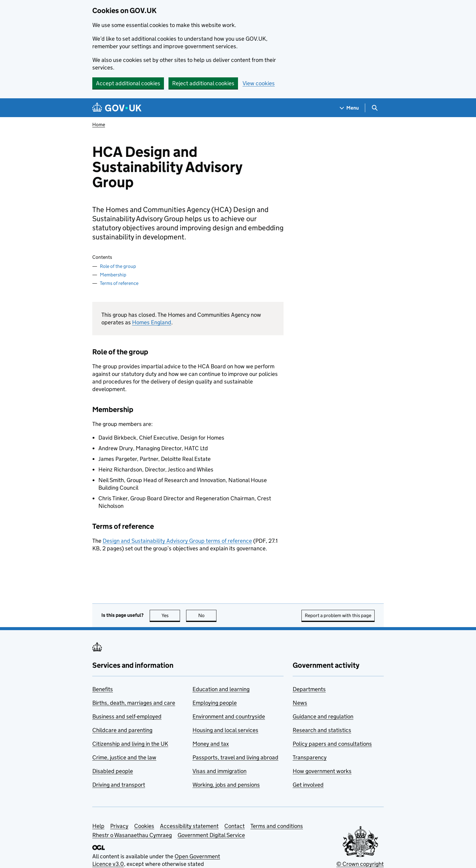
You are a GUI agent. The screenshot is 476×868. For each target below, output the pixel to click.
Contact (235, 826)
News (300, 703)
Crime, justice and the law (124, 757)
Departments (309, 689)
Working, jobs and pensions (226, 785)
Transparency (310, 757)
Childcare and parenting (122, 730)
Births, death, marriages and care (134, 703)
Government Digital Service (211, 835)
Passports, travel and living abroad (235, 757)
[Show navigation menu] (349, 108)
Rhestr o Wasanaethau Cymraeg (132, 835)
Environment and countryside (229, 716)
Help (98, 826)
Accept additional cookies (128, 83)
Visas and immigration (219, 771)
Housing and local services (225, 730)
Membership (113, 275)
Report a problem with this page (338, 615)
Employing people (215, 703)
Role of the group (118, 266)
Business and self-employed (127, 716)
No (207, 615)
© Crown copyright (360, 864)
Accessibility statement (189, 826)
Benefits (103, 689)
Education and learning (221, 689)
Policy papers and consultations (332, 744)
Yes (171, 615)
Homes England (152, 322)
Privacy (119, 826)
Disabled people (113, 771)
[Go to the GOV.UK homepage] (117, 108)
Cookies (144, 826)
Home (99, 125)
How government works (322, 771)
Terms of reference (119, 283)
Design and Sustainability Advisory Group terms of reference (177, 541)
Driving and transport (119, 785)
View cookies (259, 83)
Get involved (308, 785)
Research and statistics (322, 730)
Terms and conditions (277, 826)
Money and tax (211, 744)
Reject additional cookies (203, 83)
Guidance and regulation (323, 716)
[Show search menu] (374, 108)
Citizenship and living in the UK (130, 744)
